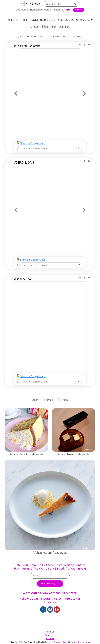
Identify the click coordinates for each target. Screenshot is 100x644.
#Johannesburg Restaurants (50, 553)
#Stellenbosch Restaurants (27, 454)
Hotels (47, 10)
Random (57, 10)
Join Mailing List (50, 584)
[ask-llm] (79, 149)
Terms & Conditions (80, 642)
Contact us (50, 635)
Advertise (50, 639)
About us (50, 632)
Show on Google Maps (33, 143)
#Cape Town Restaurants (73, 454)
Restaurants (36, 10)
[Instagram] (43, 609)
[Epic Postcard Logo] (31, 4)
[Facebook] (50, 609)
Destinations (22, 10)
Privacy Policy (60, 642)
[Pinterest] (57, 609)
